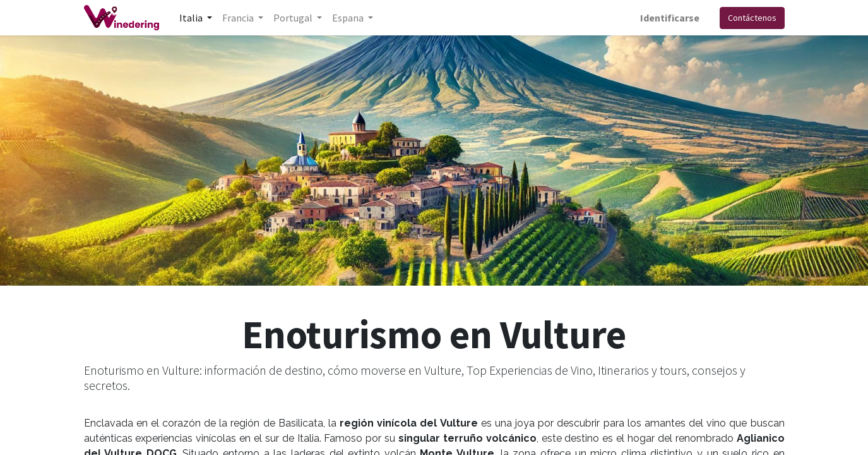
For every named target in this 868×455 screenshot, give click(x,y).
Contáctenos (752, 18)
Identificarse (670, 18)
